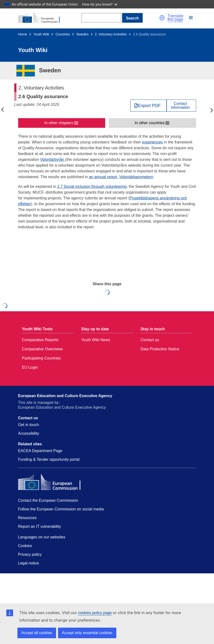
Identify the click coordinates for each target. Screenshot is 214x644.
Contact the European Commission (48, 500)
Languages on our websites (42, 537)
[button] (162, 18)
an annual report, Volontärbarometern (121, 177)
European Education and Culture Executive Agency (65, 396)
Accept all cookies (37, 633)
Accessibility (29, 433)
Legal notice (29, 563)
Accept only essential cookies (87, 633)
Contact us (150, 340)
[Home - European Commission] (42, 18)
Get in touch (29, 425)
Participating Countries (41, 358)
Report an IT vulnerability (40, 526)
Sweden (82, 34)
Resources (27, 518)
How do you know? (100, 4)
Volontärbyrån (52, 159)
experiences (152, 142)
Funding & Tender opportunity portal (49, 459)
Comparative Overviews (43, 349)
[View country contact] (181, 106)
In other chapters (59, 123)
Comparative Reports (40, 340)
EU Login (30, 367)
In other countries (150, 123)
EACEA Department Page (40, 451)
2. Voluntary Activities (111, 34)
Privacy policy (30, 554)
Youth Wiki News (96, 340)
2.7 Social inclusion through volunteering (92, 186)
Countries (63, 34)
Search (132, 18)
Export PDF (149, 106)
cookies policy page (95, 613)
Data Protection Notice (160, 349)
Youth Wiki (41, 34)
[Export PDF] (149, 106)
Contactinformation (180, 106)
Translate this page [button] (175, 18)
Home (23, 34)
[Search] (101, 18)
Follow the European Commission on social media (61, 509)
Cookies (25, 546)
